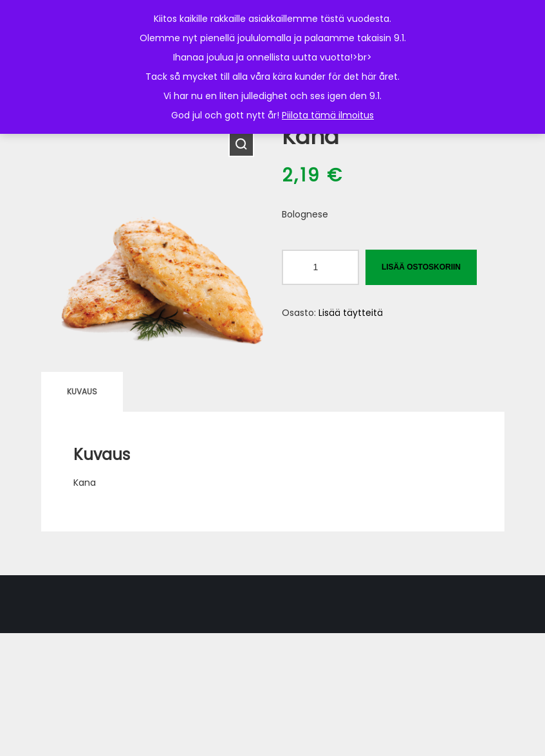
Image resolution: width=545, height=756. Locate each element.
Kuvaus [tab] (82, 392)
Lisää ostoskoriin (421, 267)
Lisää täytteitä (351, 313)
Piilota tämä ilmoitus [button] (328, 115)
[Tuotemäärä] (320, 267)
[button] (241, 144)
